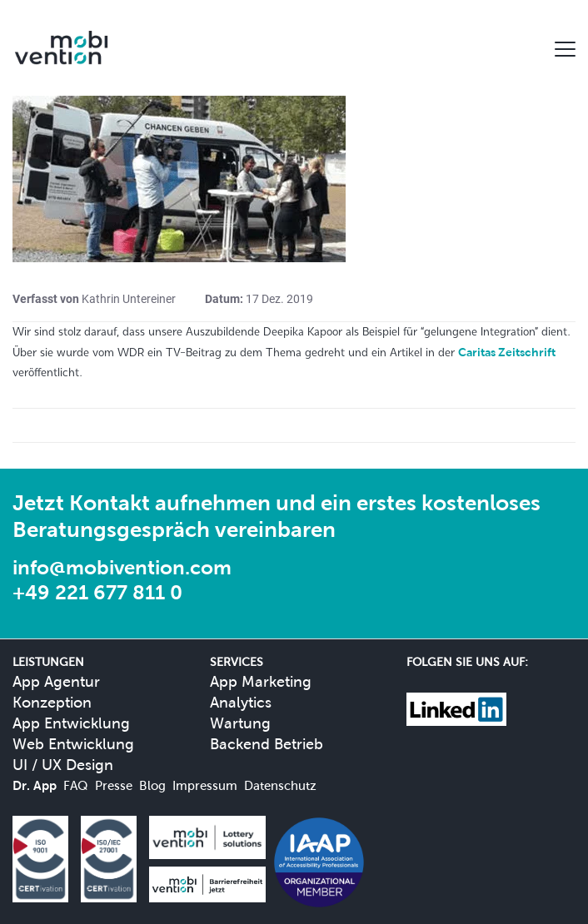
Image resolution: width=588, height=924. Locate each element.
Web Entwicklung (73, 744)
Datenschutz (280, 785)
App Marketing (261, 681)
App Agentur (56, 681)
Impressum (205, 785)
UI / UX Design (63, 765)
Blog (152, 785)
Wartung (240, 723)
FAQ (76, 785)
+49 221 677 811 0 (97, 592)
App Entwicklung (71, 723)
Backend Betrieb (267, 744)
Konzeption (52, 702)
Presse (114, 785)
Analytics (241, 702)
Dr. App (35, 785)
